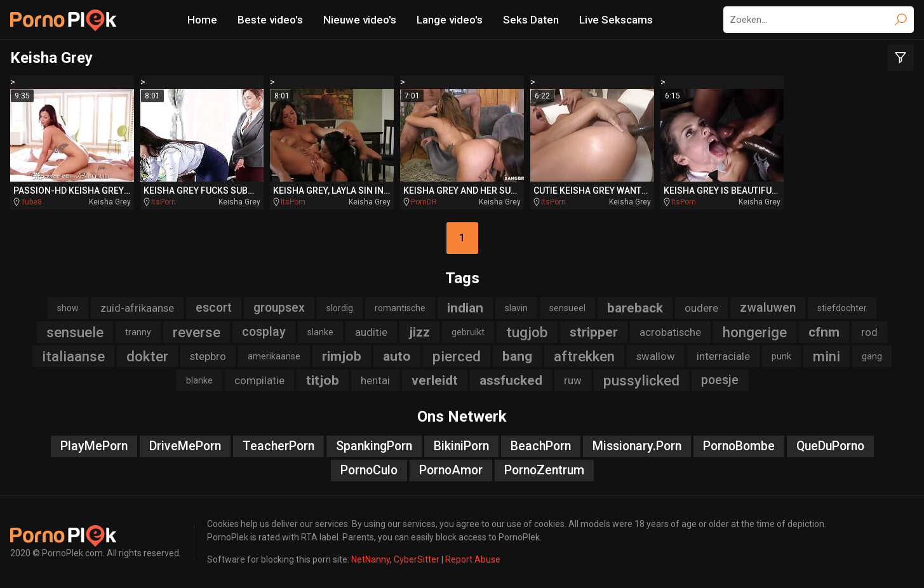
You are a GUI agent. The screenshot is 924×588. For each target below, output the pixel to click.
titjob (323, 380)
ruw (573, 380)
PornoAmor (451, 470)
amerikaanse (274, 356)
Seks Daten (531, 20)
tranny (138, 332)
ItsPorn (164, 202)
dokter (147, 356)
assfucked (511, 380)
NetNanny (371, 559)
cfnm (824, 332)
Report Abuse (473, 559)
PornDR (424, 202)
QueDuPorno (830, 446)
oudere (701, 308)
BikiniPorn (461, 446)
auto (397, 356)
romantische (400, 308)
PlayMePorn (94, 446)
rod (869, 332)
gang (872, 356)
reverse (197, 332)
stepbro (208, 356)
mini (827, 356)
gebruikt (468, 332)
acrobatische (670, 332)
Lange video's (450, 20)
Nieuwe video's (360, 20)
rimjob (342, 356)
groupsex (279, 308)
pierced (457, 356)
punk (781, 356)
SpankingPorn (374, 446)
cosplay (264, 332)
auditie (371, 332)
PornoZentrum (544, 470)
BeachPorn (541, 446)
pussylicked (641, 380)
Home (202, 20)
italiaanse (73, 356)
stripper (594, 332)
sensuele (75, 332)
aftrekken (584, 356)
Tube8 (31, 202)
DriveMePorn (185, 446)
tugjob (527, 332)
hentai (375, 380)
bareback (635, 308)
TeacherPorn (278, 446)
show (68, 308)
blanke (199, 380)
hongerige (755, 332)
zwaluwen (768, 308)
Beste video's (270, 20)
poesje (720, 380)
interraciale (723, 356)
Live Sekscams (616, 20)
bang (517, 356)
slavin (516, 308)
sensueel (567, 308)
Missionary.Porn (637, 446)
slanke (320, 332)
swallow (656, 356)
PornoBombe (739, 446)
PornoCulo (369, 470)
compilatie (259, 380)
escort (214, 308)
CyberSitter (417, 559)
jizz (419, 332)
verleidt (435, 380)
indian (465, 308)
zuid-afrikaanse (137, 308)
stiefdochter (842, 308)
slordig (340, 308)
